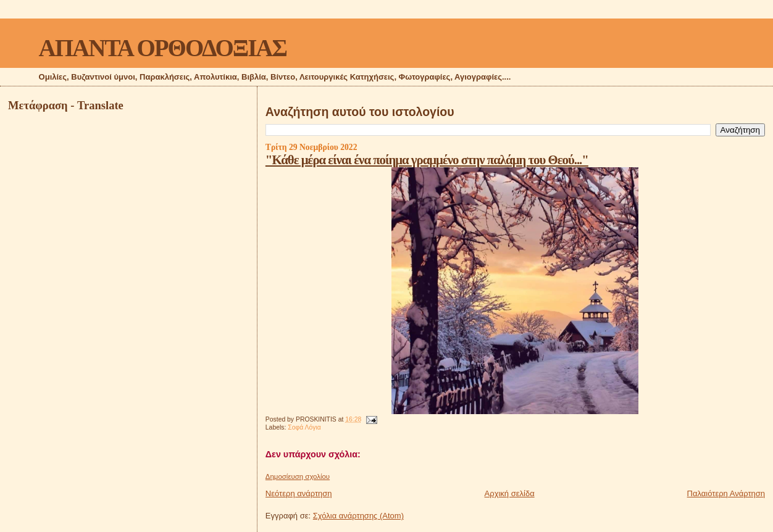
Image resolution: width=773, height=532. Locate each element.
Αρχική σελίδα (510, 493)
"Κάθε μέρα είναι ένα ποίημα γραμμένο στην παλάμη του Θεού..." (427, 160)
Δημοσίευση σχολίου (298, 476)
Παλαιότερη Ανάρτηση (726, 493)
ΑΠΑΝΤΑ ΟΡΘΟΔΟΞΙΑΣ (163, 48)
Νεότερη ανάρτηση (299, 493)
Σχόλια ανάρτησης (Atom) (358, 516)
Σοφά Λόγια (304, 427)
